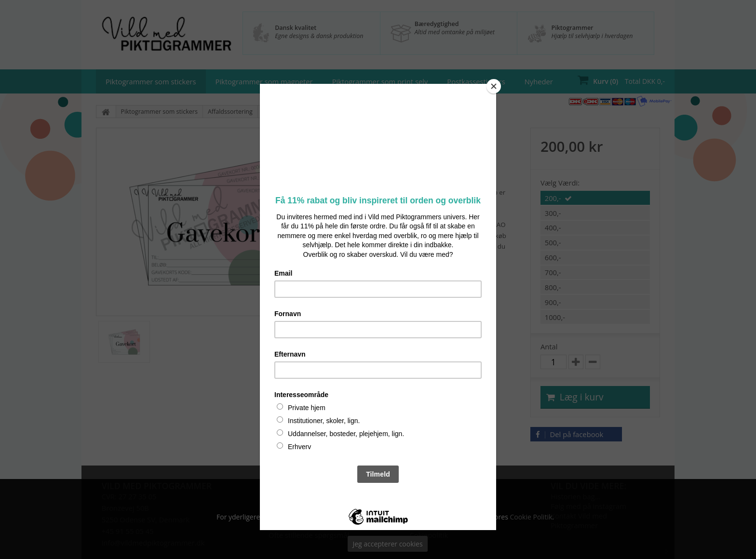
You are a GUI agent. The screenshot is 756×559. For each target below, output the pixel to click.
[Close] (494, 86)
